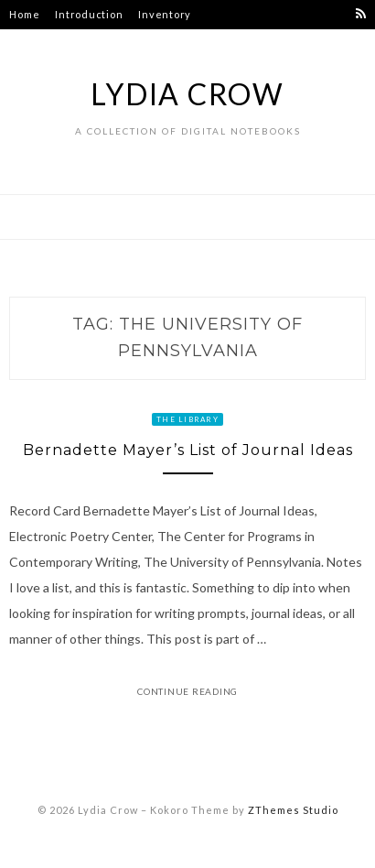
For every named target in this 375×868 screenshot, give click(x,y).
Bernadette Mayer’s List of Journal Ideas (188, 450)
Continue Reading (187, 691)
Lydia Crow (187, 94)
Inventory (165, 14)
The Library (187, 419)
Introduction (89, 14)
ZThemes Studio (293, 810)
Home (24, 14)
